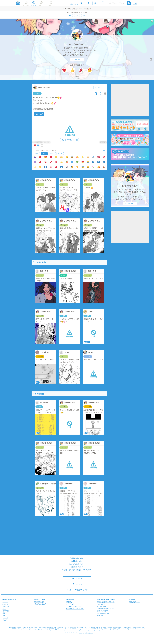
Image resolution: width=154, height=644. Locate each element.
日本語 (5, 620)
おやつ (52, 154)
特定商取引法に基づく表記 (75, 609)
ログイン (77, 578)
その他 (60, 154)
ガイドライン (70, 604)
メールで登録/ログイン (77, 590)
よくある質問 (102, 606)
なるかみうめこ (77, 44)
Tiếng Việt (6, 606)
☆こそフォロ (77, 60)
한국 (4, 609)
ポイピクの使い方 (40, 604)
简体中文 (6, 611)
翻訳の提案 (12, 600)
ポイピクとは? (39, 602)
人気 (44, 154)
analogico (81, 633)
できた (37, 93)
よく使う (36, 154)
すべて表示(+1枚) (69, 140)
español (5, 604)
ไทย (4, 616)
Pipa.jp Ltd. (90, 633)
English (5, 602)
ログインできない (103, 611)
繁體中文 (6, 613)
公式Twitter (101, 604)
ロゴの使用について (104, 613)
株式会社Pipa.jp (134, 602)
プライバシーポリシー (73, 606)
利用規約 (69, 602)
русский (5, 618)
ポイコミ (100, 615)
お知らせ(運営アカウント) (106, 602)
